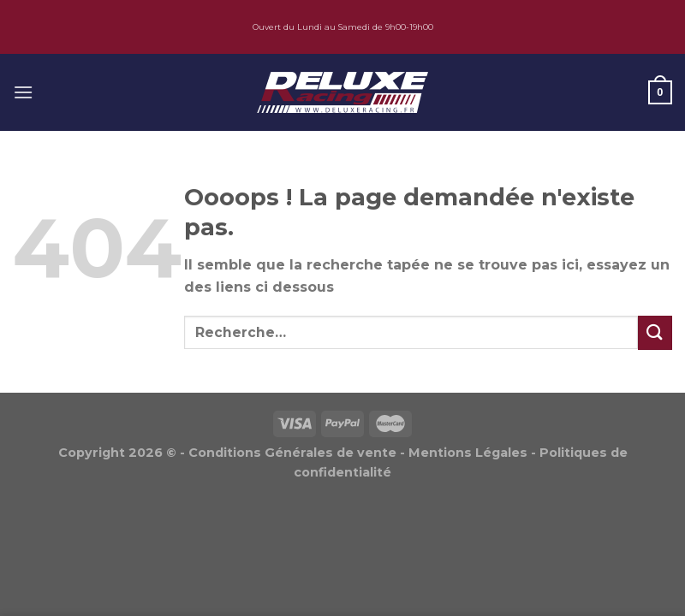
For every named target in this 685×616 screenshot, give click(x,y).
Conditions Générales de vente (292, 453)
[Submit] (655, 332)
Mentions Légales (468, 453)
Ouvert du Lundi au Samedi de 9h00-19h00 (343, 27)
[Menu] (23, 92)
